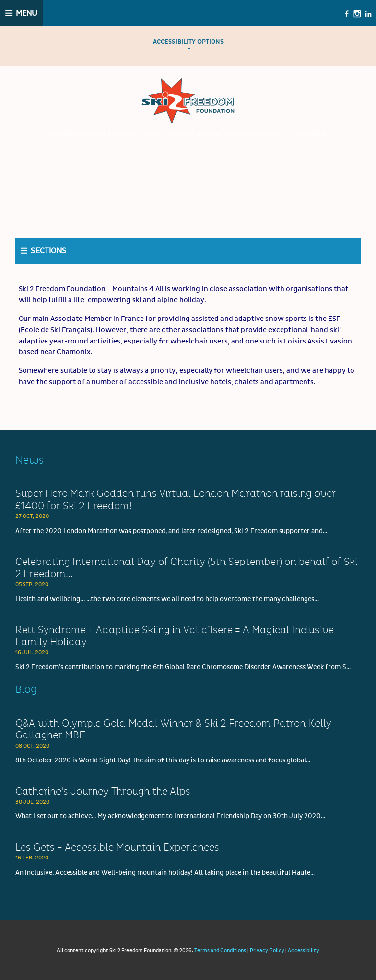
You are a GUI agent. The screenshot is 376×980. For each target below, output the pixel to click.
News (29, 460)
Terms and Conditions (220, 950)
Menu (26, 13)
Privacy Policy (267, 950)
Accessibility (304, 950)
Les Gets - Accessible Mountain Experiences (117, 848)
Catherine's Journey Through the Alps (103, 792)
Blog (26, 690)
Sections (48, 251)
